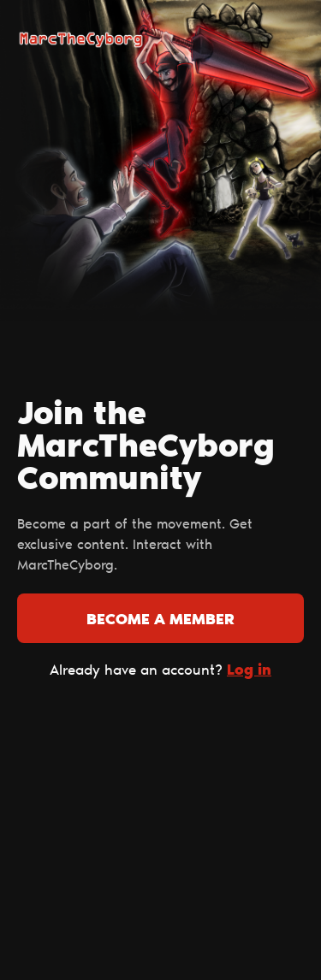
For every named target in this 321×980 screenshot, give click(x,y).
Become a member (160, 621)
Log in (249, 671)
